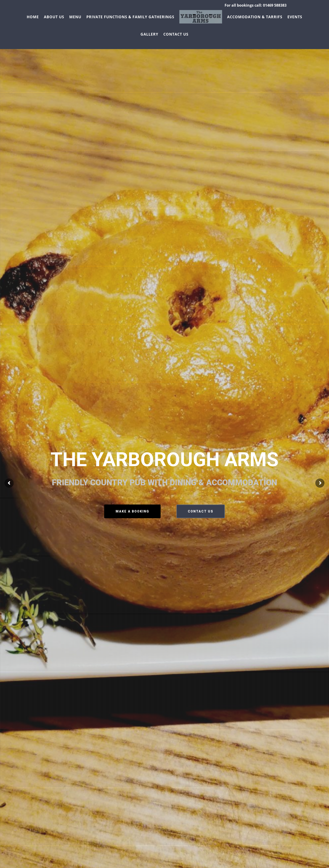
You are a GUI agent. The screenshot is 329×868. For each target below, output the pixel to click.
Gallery (149, 34)
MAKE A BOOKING (132, 511)
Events (295, 17)
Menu (75, 17)
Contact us (176, 34)
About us (54, 17)
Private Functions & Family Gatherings (130, 17)
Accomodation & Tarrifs (255, 17)
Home (33, 17)
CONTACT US (201, 511)
